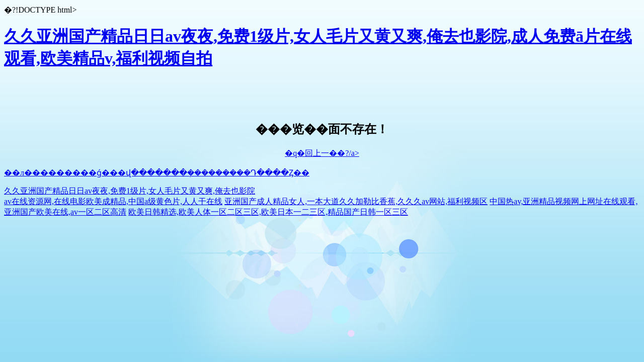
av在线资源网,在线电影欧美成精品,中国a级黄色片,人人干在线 (113, 201)
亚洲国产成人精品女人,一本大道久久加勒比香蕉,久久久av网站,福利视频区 (356, 201)
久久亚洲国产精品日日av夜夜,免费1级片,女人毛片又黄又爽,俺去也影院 (130, 191)
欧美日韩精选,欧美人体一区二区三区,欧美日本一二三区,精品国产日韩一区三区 (268, 212)
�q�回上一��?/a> (322, 153)
